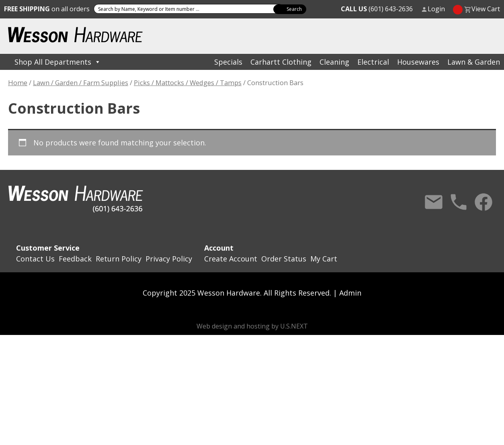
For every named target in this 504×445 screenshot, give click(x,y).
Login (436, 9)
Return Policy (119, 259)
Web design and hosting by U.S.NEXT (252, 326)
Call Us (459, 202)
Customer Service (48, 248)
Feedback (75, 259)
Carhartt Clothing (281, 62)
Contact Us (434, 202)
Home (18, 83)
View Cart (486, 9)
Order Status (284, 259)
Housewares (418, 62)
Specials (228, 62)
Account (219, 248)
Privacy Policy (169, 259)
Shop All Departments (58, 62)
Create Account (231, 259)
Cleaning (334, 62)
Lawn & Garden (474, 62)
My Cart (324, 259)
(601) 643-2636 (377, 9)
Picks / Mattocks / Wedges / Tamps (188, 83)
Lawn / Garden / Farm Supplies (81, 83)
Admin (350, 293)
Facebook (484, 202)
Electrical (373, 62)
